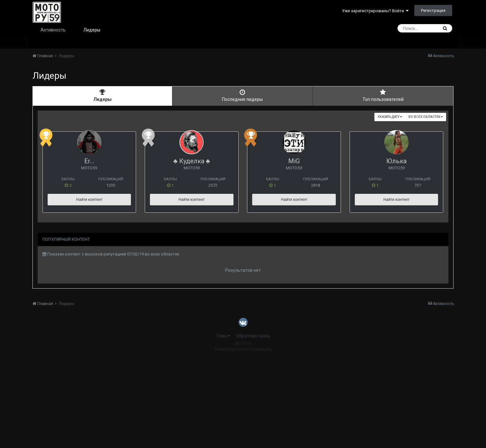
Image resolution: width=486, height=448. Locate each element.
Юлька (106, 250)
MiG (379, 161)
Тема (223, 425)
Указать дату (390, 117)
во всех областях (426, 117)
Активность (53, 30)
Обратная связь (253, 425)
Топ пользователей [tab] (383, 95)
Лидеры (92, 30)
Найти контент (106, 200)
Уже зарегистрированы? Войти (375, 11)
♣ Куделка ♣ (243, 161)
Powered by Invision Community (243, 439)
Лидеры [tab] (103, 95)
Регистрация (433, 10)
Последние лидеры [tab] (243, 95)
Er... (106, 161)
